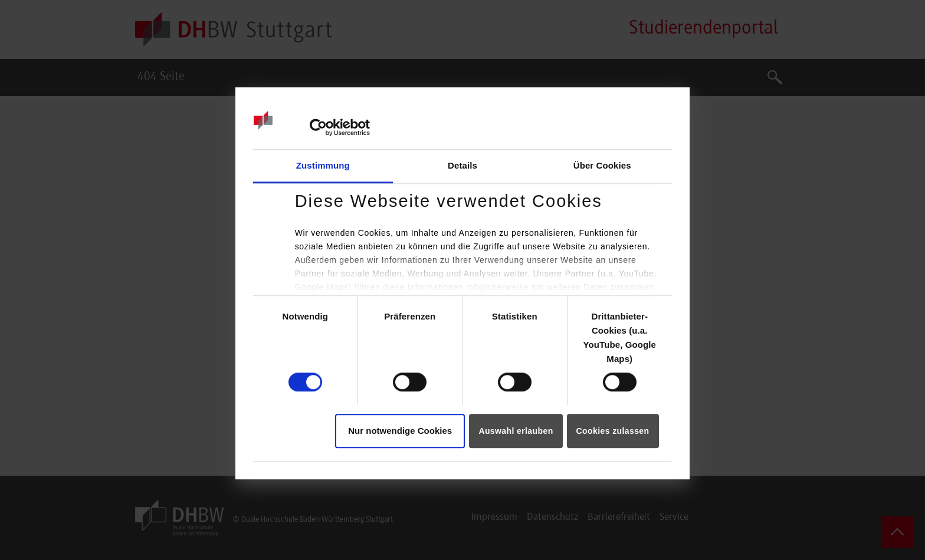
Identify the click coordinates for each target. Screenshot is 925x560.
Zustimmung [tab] (323, 165)
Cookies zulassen (613, 431)
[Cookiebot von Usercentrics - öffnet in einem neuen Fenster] (318, 127)
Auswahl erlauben (516, 431)
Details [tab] (462, 165)
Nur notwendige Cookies (400, 431)
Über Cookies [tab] (602, 165)
